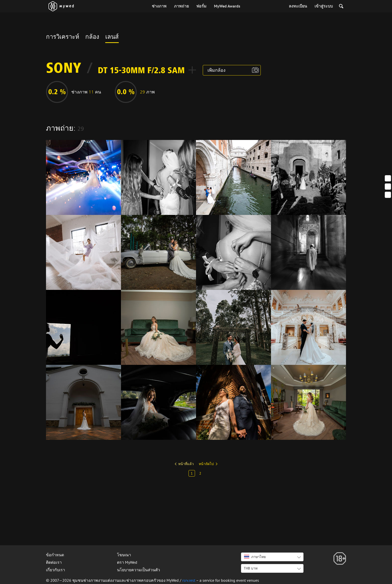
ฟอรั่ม (201, 6)
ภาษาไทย (255, 557)
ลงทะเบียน (298, 6)
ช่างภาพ (159, 6)
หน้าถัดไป (206, 464)
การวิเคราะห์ (63, 37)
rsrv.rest (189, 580)
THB (251, 568)
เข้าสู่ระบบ (324, 6)
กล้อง (92, 37)
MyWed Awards (227, 6)
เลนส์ (112, 37)
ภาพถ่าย (181, 6)
